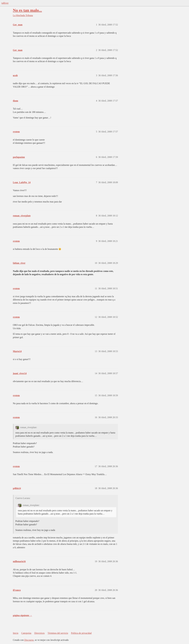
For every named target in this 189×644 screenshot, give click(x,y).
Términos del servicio (58, 633)
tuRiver (5, 3)
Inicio (16, 633)
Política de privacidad (81, 633)
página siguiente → (23, 615)
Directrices (39, 633)
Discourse (29, 640)
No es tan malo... (28, 10)
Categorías (26, 633)
